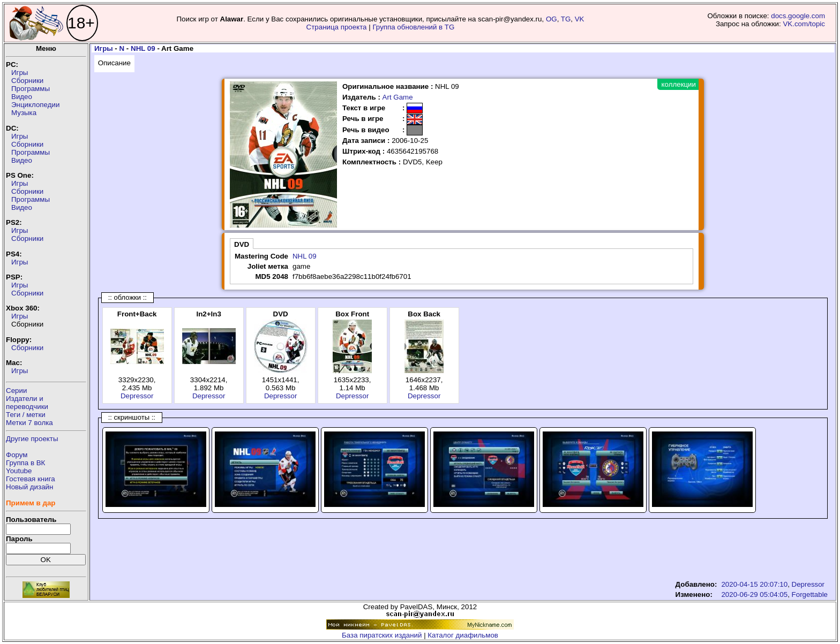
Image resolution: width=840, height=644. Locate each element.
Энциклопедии (35, 105)
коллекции (679, 84)
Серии (16, 391)
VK (580, 19)
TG (566, 19)
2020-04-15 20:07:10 (754, 584)
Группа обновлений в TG (413, 27)
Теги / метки (26, 415)
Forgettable (810, 594)
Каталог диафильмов (463, 635)
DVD (242, 244)
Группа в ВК (25, 463)
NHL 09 (143, 48)
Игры (20, 73)
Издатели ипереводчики (27, 403)
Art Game (398, 97)
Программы (31, 89)
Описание (114, 63)
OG (552, 19)
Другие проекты (32, 439)
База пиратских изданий (382, 635)
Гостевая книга (31, 479)
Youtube (19, 471)
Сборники (27, 81)
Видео (22, 97)
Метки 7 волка (29, 423)
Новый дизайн (29, 487)
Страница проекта (337, 27)
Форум (17, 455)
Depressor (137, 396)
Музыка (24, 113)
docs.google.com (798, 16)
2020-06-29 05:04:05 (754, 594)
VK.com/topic (804, 24)
